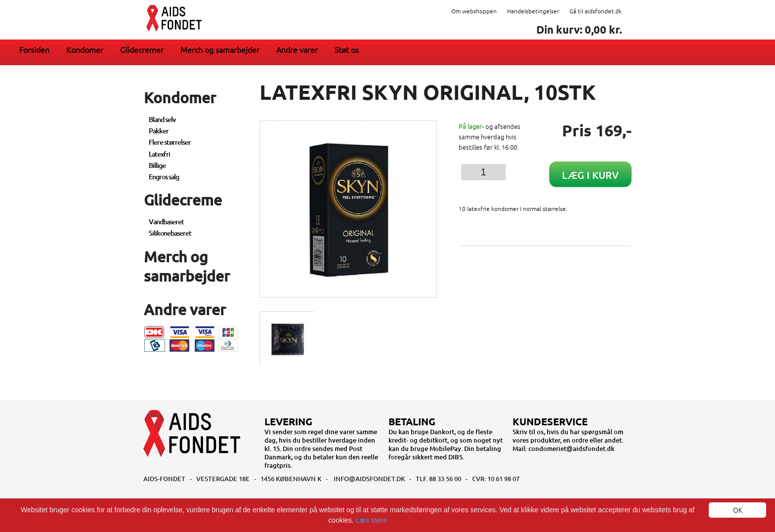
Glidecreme (183, 200)
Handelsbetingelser (533, 11)
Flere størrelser (170, 142)
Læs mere (371, 520)
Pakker (159, 131)
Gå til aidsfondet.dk (596, 11)
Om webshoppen (474, 11)
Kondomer (85, 49)
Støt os (347, 49)
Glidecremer (142, 49)
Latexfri (159, 154)
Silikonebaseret (170, 233)
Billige (157, 165)
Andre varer (297, 49)
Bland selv (162, 119)
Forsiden (34, 49)
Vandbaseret (166, 222)
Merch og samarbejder (220, 49)
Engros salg (164, 177)
